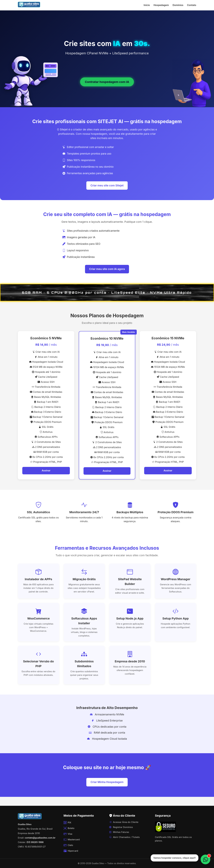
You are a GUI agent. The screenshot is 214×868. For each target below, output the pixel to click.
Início (147, 5)
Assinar (46, 470)
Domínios (178, 5)
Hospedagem (161, 5)
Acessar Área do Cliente (124, 822)
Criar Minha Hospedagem (107, 782)
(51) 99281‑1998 (35, 842)
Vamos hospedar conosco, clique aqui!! (175, 858)
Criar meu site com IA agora (107, 269)
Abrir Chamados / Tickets (124, 837)
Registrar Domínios (121, 827)
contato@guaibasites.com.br (40, 838)
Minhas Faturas (119, 832)
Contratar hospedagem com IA (107, 82)
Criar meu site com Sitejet (107, 185)
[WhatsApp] (205, 859)
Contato (192, 5)
